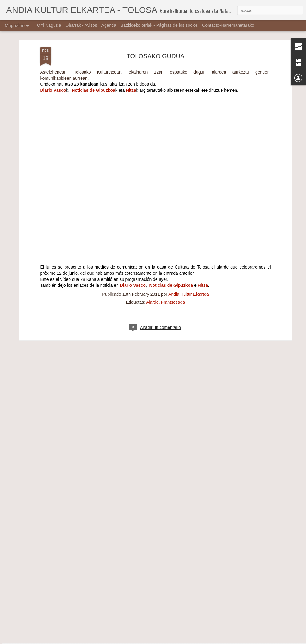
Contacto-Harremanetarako (228, 25)
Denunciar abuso (197, 641)
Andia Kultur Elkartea (189, 269)
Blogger (177, 641)
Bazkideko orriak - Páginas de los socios (159, 25)
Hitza (131, 66)
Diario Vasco (53, 66)
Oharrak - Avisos (81, 25)
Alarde (152, 277)
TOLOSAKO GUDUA (155, 31)
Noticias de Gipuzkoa (93, 66)
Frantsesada (173, 277)
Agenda (109, 25)
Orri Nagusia (49, 25)
